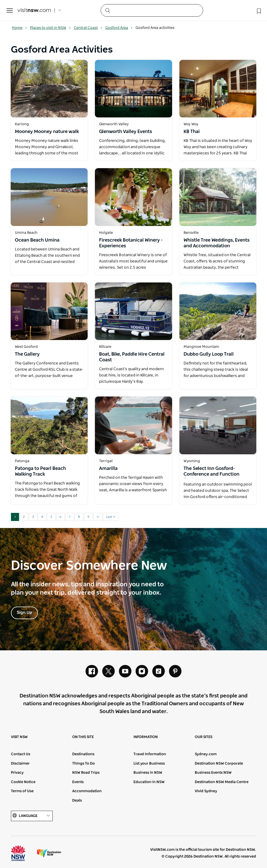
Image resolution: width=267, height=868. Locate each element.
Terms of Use (22, 791)
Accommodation (87, 791)
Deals (77, 801)
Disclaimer (20, 764)
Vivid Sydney (206, 791)
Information (146, 737)
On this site (83, 737)
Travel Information (150, 754)
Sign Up (24, 613)
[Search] (152, 10)
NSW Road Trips (86, 773)
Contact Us (21, 754)
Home (20, 28)
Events (78, 782)
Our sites (204, 737)
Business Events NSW (213, 773)
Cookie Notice (23, 782)
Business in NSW (148, 773)
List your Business (149, 764)
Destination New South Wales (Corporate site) (49, 853)
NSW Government (23, 853)
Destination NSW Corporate (219, 764)
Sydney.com (206, 754)
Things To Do (84, 764)
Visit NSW (19, 737)
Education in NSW (149, 782)
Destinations (83, 754)
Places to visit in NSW (50, 28)
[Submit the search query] (107, 10)
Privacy (17, 773)
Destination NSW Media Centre (222, 782)
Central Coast (88, 28)
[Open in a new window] (49, 89)
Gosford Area (119, 28)
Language (32, 816)
